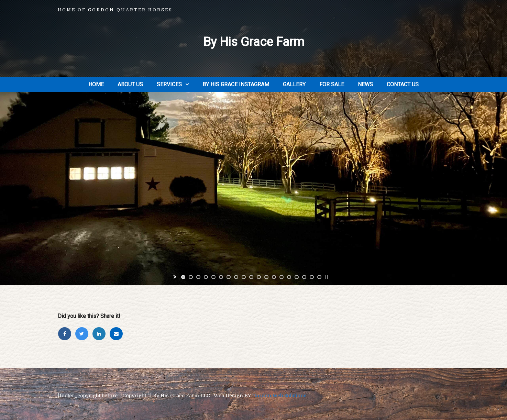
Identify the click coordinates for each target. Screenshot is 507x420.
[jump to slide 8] (236, 277)
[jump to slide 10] (251, 277)
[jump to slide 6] (221, 277)
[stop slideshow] (326, 277)
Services (169, 84)
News (365, 84)
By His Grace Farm (254, 42)
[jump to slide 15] (289, 277)
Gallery (294, 84)
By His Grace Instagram (236, 84)
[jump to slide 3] (198, 277)
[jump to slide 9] (244, 277)
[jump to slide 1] (183, 277)
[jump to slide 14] (282, 277)
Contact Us (403, 84)
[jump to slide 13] (274, 277)
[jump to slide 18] (312, 277)
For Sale (332, 84)
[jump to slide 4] (206, 277)
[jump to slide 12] (266, 277)
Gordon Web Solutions (279, 396)
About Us (130, 84)
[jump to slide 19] (319, 277)
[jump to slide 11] (259, 277)
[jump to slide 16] (297, 277)
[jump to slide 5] (213, 277)
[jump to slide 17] (304, 277)
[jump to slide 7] (229, 277)
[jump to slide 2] (191, 277)
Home (96, 84)
